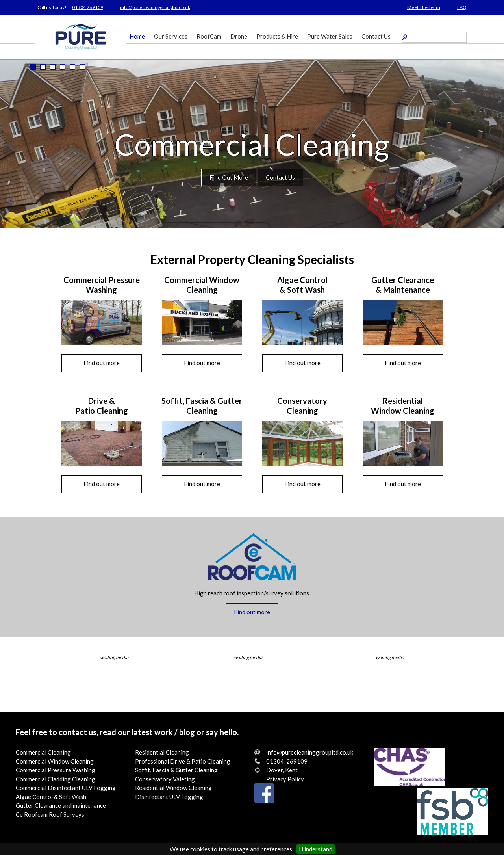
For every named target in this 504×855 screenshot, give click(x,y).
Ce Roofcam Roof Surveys (50, 814)
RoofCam (209, 36)
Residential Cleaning (162, 752)
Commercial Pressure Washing (56, 770)
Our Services (171, 36)
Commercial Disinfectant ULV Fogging (66, 788)
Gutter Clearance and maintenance (61, 805)
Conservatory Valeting (165, 779)
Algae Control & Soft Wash (51, 797)
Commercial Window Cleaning (55, 761)
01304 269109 (88, 7)
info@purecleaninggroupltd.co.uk (155, 7)
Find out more (102, 363)
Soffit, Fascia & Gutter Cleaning (176, 770)
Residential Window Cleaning (173, 788)
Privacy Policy (285, 779)
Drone (239, 36)
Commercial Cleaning (43, 752)
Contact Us (376, 36)
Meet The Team (424, 7)
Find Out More (229, 177)
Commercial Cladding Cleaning (56, 779)
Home (137, 36)
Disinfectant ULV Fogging (169, 797)
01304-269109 (287, 761)
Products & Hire (277, 36)
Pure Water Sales (330, 36)
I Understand (316, 849)
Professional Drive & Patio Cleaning (183, 761)
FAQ (462, 7)
